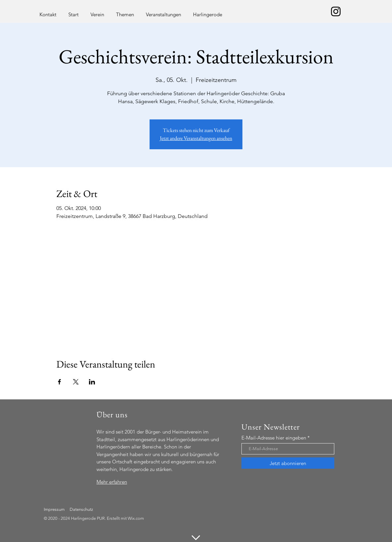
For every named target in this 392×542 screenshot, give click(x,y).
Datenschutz (81, 509)
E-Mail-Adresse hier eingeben (274, 438)
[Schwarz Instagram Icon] (336, 11)
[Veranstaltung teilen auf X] (76, 382)
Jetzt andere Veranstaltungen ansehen (196, 138)
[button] (97, 11)
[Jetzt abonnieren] (288, 463)
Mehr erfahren (112, 482)
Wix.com (136, 518)
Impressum (54, 509)
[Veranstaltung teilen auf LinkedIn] (92, 382)
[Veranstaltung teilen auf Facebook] (60, 382)
